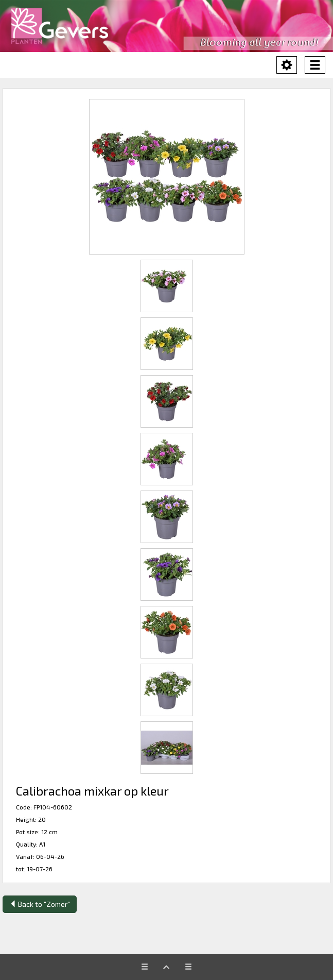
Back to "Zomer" (40, 904)
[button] (166, 177)
